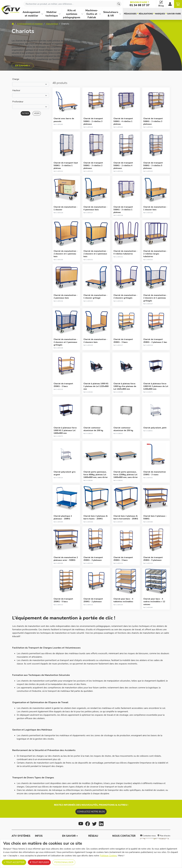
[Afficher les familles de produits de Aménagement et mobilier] (42, 14)
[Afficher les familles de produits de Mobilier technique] (60, 14)
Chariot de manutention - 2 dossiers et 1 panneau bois (66, 254)
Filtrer (25, 113)
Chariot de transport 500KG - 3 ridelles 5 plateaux (153, 166)
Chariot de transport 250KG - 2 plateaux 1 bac (155, 341)
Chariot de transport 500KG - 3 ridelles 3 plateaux (153, 121)
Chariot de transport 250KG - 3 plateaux (93, 559)
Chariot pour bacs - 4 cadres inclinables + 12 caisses (154, 602)
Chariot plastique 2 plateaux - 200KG (63, 517)
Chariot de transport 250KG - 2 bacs (63, 385)
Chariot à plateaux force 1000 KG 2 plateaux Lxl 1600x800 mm (65, 431)
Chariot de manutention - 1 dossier (66, 208)
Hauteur (16, 90)
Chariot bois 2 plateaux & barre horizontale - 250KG (126, 517)
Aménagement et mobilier (31, 14)
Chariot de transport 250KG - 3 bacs (123, 341)
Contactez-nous (148, 836)
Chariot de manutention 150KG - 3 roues (155, 473)
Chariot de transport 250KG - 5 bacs (63, 600)
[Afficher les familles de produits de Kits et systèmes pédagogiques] (82, 14)
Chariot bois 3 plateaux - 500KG (155, 517)
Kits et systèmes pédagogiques (72, 14)
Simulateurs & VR (111, 14)
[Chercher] (119, 4)
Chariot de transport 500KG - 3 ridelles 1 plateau (123, 210)
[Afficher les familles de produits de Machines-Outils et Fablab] (100, 14)
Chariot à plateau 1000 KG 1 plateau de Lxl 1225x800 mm (96, 386)
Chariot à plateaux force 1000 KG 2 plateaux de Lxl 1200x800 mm (156, 386)
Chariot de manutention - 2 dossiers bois (95, 341)
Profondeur (18, 102)
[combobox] (72, 4)
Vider (37, 113)
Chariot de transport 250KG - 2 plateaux (93, 600)
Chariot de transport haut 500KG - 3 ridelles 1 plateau (66, 166)
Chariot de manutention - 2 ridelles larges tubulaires (155, 254)
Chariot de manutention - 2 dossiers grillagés (125, 297)
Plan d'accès (164, 836)
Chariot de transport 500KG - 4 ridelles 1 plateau (123, 121)
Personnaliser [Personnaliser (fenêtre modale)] (64, 862)
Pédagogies (130, 14)
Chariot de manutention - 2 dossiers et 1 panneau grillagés (155, 298)
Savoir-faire (174, 14)
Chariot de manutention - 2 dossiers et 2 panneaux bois (95, 254)
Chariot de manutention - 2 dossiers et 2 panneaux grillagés (66, 342)
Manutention (52, 24)
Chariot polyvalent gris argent (65, 473)
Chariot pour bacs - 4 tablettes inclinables (123, 600)
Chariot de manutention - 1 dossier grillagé (95, 297)
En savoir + (23, 66)
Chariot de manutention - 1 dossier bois (155, 208)
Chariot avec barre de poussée (64, 120)
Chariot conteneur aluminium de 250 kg (123, 429)
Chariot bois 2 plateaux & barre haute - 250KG (95, 517)
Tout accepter (14, 862)
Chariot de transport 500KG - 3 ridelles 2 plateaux (93, 166)
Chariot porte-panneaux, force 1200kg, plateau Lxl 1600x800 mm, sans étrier (126, 475)
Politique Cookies (108, 856)
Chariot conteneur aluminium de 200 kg (93, 429)
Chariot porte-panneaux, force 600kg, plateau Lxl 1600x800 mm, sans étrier (96, 475)
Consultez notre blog (91, 812)
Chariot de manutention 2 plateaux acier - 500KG (66, 559)
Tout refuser (39, 862)
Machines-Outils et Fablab (92, 14)
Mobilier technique (52, 14)
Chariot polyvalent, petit (155, 428)
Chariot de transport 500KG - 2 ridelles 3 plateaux (93, 121)
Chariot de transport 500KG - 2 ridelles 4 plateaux (123, 166)
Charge (16, 79)
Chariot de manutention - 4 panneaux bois (95, 208)
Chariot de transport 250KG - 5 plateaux (153, 559)
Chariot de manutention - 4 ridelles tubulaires (125, 252)
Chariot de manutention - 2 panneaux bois (66, 297)
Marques (160, 14)
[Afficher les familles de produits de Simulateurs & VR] (120, 14)
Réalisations (146, 14)
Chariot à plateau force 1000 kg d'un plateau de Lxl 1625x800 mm (125, 386)
